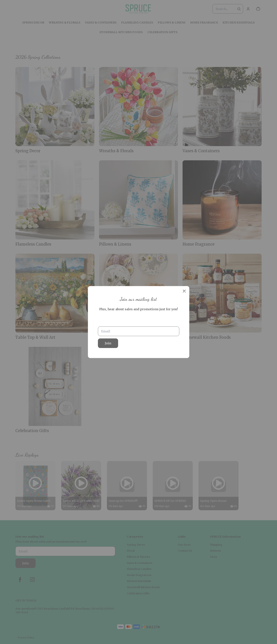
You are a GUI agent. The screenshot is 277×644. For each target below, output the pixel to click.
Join (108, 343)
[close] (184, 291)
